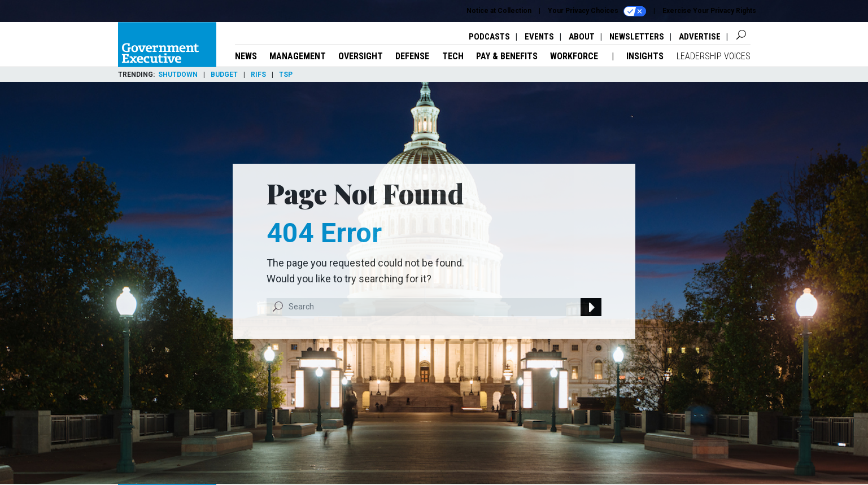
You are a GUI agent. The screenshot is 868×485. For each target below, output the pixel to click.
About (582, 37)
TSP (286, 75)
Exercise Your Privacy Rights (709, 11)
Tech (453, 56)
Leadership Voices (714, 56)
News (246, 56)
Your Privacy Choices (597, 11)
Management (298, 56)
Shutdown (178, 75)
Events (539, 37)
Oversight (361, 56)
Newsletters (637, 37)
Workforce (575, 56)
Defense (412, 56)
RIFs (258, 75)
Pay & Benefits (507, 56)
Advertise (700, 37)
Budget (224, 75)
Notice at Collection (499, 11)
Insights (645, 56)
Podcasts (489, 37)
